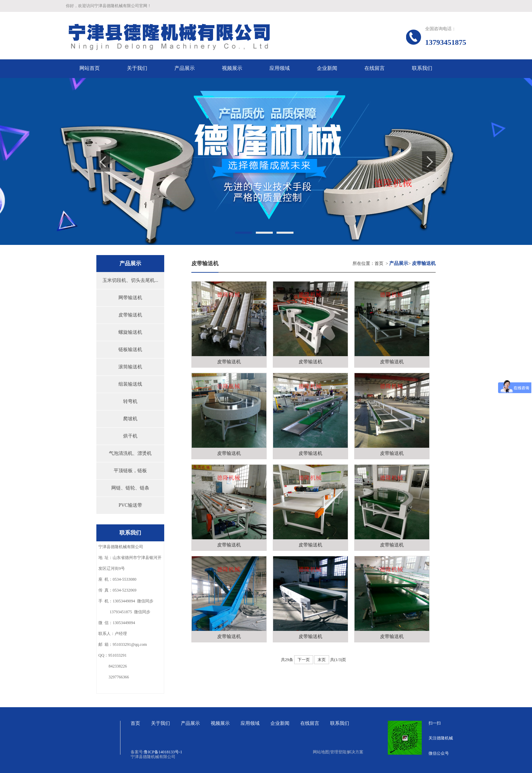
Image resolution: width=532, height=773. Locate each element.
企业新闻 (280, 723)
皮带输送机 (130, 315)
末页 (322, 660)
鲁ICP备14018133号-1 (163, 752)
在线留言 (310, 723)
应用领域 (250, 723)
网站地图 (321, 752)
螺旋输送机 (130, 332)
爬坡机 (130, 419)
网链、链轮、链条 (130, 488)
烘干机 (130, 436)
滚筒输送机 (130, 367)
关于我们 (160, 723)
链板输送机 (130, 350)
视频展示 (220, 723)
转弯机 (130, 401)
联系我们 (340, 723)
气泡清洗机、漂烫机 (130, 453)
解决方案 (355, 752)
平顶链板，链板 (130, 471)
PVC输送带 (130, 505)
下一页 (304, 660)
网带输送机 (130, 298)
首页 (379, 263)
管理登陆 (338, 752)
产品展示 (190, 723)
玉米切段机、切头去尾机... (130, 280)
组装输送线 (130, 384)
